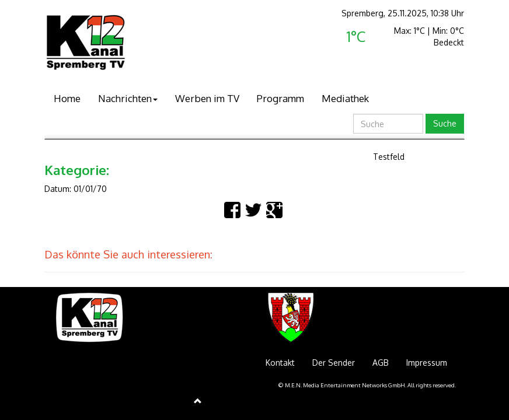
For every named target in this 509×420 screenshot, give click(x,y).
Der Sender (334, 363)
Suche (445, 123)
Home (67, 98)
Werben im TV (207, 98)
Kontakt (280, 363)
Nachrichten (128, 98)
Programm (280, 98)
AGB (381, 363)
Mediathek (345, 98)
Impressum (427, 363)
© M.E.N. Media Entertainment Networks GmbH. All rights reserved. (367, 385)
